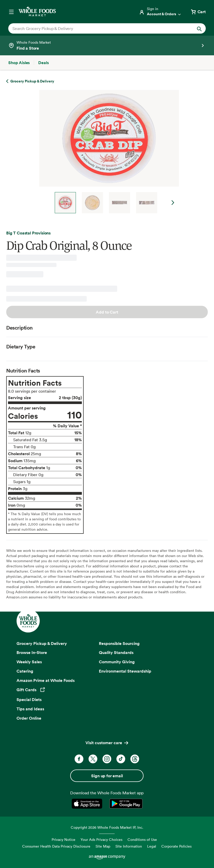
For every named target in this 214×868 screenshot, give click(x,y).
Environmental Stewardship (125, 671)
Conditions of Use (142, 839)
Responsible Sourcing (119, 643)
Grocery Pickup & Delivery (42, 643)
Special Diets (29, 699)
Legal (152, 846)
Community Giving (117, 662)
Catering (25, 671)
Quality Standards (116, 652)
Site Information (129, 846)
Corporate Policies (176, 846)
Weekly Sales (29, 662)
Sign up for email (107, 776)
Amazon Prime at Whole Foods (46, 680)
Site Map (103, 846)
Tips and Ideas (30, 709)
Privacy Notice (64, 839)
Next (173, 203)
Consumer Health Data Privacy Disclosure (56, 846)
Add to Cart (107, 312)
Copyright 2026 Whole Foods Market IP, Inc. (107, 827)
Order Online (29, 718)
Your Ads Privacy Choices (101, 839)
